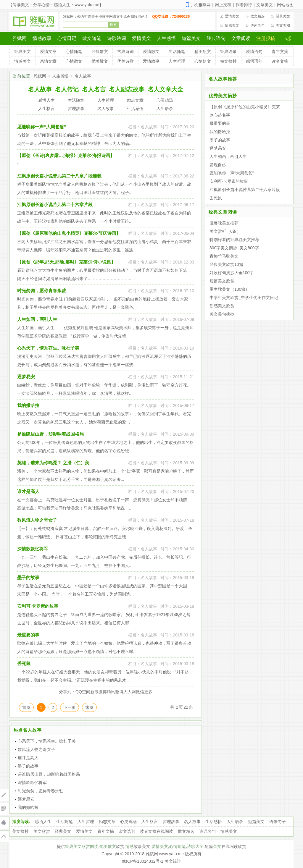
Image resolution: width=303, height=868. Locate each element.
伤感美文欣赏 (222, 306)
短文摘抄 (228, 61)
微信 (140, 692)
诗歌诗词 (117, 38)
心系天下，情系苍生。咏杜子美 (48, 348)
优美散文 (100, 61)
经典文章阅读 (223, 212)
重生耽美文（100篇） (229, 289)
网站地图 (285, 5)
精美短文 (203, 51)
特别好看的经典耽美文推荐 (234, 240)
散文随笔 (92, 38)
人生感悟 (166, 38)
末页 (89, 707)
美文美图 (283, 25)
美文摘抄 (20, 831)
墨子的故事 (28, 577)
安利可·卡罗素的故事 (38, 606)
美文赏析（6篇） (225, 231)
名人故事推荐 (223, 79)
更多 (148, 692)
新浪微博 (99, 692)
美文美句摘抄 (222, 314)
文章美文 (265, 5)
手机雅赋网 (200, 5)
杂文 (217, 846)
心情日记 (67, 38)
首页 (26, 707)
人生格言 (150, 822)
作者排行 (244, 5)
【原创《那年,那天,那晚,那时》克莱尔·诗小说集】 (66, 262)
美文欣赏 (42, 831)
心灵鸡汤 (128, 822)
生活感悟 (214, 822)
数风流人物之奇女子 (37, 520)
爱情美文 (232, 16)
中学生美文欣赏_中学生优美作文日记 (244, 298)
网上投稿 (223, 5)
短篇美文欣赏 (222, 281)
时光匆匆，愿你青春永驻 (42, 291)
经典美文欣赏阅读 (82, 846)
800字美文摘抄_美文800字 (234, 248)
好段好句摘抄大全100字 (232, 273)
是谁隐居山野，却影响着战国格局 (50, 434)
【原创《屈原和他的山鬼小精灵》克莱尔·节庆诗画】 (69, 233)
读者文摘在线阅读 (157, 831)
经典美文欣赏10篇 (226, 264)
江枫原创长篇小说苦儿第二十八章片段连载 (59, 176)
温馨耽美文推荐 (224, 223)
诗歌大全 (195, 846)
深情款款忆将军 (33, 549)
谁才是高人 (28, 491)
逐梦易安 (26, 377)
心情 (173, 846)
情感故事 (42, 38)
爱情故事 (151, 61)
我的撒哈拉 (28, 405)
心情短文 (203, 61)
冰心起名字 (220, 115)
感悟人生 (43, 822)
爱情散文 (151, 51)
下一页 (70, 707)
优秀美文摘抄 (223, 96)
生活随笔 (177, 51)
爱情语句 (254, 51)
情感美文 (232, 25)
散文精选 (257, 16)
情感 (130, 846)
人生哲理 (177, 61)
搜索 (113, 25)
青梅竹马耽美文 (224, 256)
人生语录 (235, 822)
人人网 (130, 692)
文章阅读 (241, 38)
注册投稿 (266, 38)
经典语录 (228, 51)
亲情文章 (48, 61)
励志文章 (107, 822)
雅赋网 (20, 38)
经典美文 (283, 16)
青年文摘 (280, 51)
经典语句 (216, 38)
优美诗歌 (125, 61)
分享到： (67, 692)
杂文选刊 (127, 831)
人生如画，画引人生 (37, 319)
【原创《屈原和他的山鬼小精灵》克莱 (245, 107)
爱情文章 (48, 51)
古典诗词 (125, 51)
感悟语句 (254, 61)
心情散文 (74, 61)
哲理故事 (171, 822)
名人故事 (83, 76)
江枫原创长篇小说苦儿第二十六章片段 (55, 205)
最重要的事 (28, 635)
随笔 (182, 846)
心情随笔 (74, 51)
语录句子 (278, 822)
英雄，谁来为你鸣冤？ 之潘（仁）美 (53, 463)
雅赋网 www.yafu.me (165, 854)
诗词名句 (257, 25)
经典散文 (100, 51)
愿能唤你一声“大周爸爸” (42, 127)
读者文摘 (280, 61)
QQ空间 (83, 692)
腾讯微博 (115, 692)
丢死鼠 (24, 663)
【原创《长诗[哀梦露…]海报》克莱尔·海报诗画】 (66, 155)
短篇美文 (191, 38)
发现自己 (218, 165)
